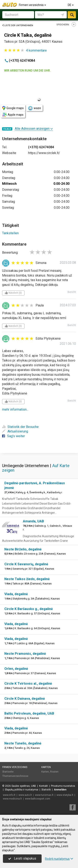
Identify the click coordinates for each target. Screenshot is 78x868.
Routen (54, 772)
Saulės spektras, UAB (24, 786)
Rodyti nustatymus (59, 859)
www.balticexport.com (38, 799)
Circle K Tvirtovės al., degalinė (28, 684)
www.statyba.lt (65, 795)
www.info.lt (9, 795)
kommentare (36, 50)
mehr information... (15, 409)
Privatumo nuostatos (63, 786)
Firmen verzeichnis (33, 5)
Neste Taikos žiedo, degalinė (27, 579)
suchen (72, 15)
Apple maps (13, 115)
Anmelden (60, 790)
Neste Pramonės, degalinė (25, 654)
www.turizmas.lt (44, 795)
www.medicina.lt (12, 799)
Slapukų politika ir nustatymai (22, 790)
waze (34, 108)
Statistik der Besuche (20, 427)
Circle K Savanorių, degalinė (26, 564)
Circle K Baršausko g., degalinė (29, 609)
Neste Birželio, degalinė (23, 549)
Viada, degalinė (16, 594)
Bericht (72, 292)
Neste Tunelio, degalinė (23, 743)
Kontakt (43, 786)
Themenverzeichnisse (15, 776)
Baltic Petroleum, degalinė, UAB (29, 713)
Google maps (13, 108)
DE (71, 5)
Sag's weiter (14, 436)
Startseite (8, 772)
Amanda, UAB (33, 521)
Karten (46, 767)
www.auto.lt (25, 795)
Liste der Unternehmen (18, 25)
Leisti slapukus (22, 858)
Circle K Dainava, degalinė (25, 699)
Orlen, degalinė (16, 669)
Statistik (46, 790)
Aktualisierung (15, 431)
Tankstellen (10, 233)
